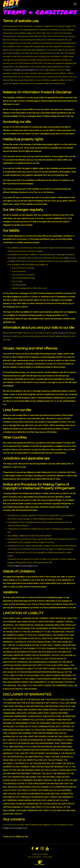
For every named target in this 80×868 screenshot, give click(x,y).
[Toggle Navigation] (75, 4)
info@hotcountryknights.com (26, 70)
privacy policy (59, 333)
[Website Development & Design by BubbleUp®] (40, 863)
